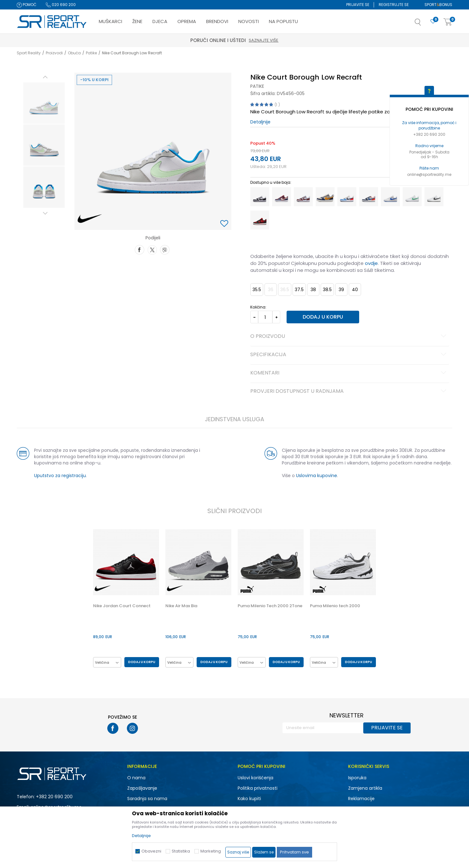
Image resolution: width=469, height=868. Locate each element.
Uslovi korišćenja (255, 778)
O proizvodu (349, 337)
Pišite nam (429, 168)
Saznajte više (320, 40)
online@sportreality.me (429, 174)
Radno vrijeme (429, 146)
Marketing (211, 851)
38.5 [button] (327, 290)
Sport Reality (29, 53)
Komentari (349, 373)
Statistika (181, 851)
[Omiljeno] (433, 22)
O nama (136, 778)
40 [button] (355, 290)
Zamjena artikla (365, 788)
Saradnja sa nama (147, 799)
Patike (91, 53)
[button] (424, 24)
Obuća (74, 53)
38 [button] (313, 290)
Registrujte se (394, 5)
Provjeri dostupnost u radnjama (349, 392)
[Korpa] (448, 22)
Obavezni (151, 851)
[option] (44, 103)
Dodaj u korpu (323, 317)
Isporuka (357, 778)
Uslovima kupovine (317, 476)
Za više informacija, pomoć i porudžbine (429, 125)
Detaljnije (260, 122)
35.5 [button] (257, 290)
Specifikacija (349, 355)
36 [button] (271, 290)
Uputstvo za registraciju (60, 476)
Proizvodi (54, 53)
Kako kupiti (249, 799)
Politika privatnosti (258, 788)
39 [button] (341, 290)
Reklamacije (361, 799)
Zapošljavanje (142, 788)
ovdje (371, 263)
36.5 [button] (285, 290)
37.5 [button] (299, 290)
